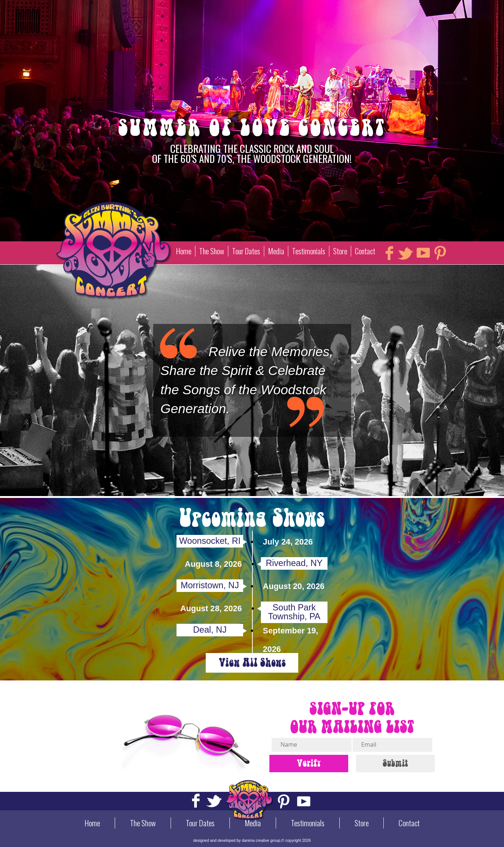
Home (184, 251)
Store (340, 251)
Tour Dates (246, 251)
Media (276, 251)
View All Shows (252, 663)
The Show (212, 251)
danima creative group (261, 840)
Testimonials (309, 251)
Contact (365, 251)
